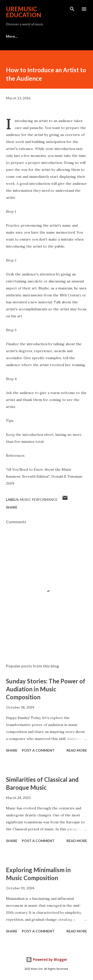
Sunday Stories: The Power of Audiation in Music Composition (46, 689)
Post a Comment (38, 750)
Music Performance (39, 499)
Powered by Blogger (47, 959)
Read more (77, 750)
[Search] (72, 9)
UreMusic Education (24, 12)
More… (12, 36)
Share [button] (12, 507)
